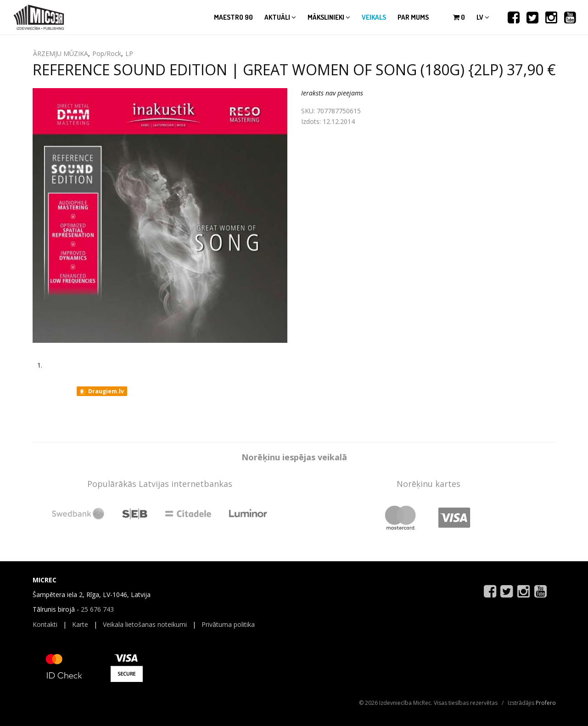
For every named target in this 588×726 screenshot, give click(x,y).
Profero (546, 703)
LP (129, 53)
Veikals (374, 17)
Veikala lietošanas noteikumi (145, 624)
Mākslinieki (329, 17)
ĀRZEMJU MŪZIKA (61, 53)
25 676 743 (97, 609)
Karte (80, 624)
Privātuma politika (228, 624)
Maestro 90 (233, 17)
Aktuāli (280, 17)
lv (483, 17)
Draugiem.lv (101, 391)
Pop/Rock (107, 53)
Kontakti (45, 624)
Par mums (413, 17)
